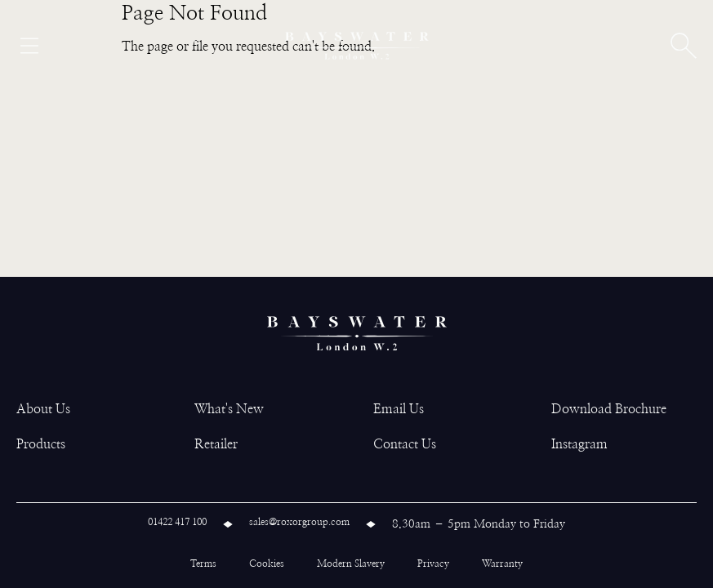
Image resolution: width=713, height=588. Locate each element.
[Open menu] (29, 46)
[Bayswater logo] (357, 46)
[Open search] (684, 46)
